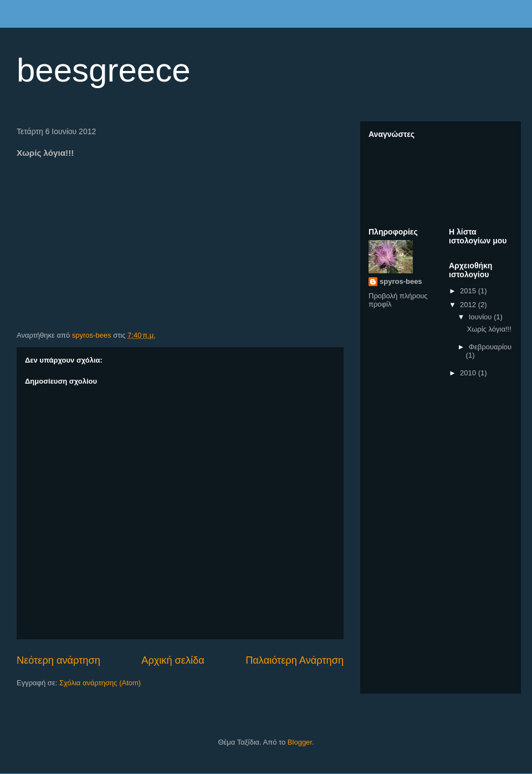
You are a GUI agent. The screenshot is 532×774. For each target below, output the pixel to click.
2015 (469, 291)
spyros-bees (401, 281)
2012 (469, 305)
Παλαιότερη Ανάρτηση (295, 660)
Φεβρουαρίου (490, 347)
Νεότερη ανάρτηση (58, 660)
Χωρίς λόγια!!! (489, 329)
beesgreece (104, 70)
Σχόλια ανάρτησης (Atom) (100, 683)
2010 (469, 373)
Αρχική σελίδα (173, 660)
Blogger (300, 742)
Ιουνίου (481, 317)
